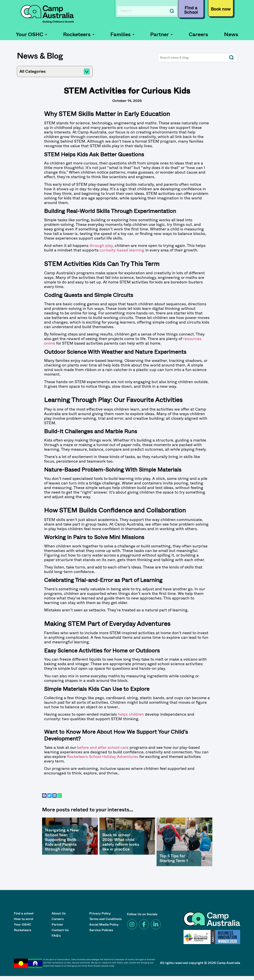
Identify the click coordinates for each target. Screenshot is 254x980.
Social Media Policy (104, 925)
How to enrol (24, 919)
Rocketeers (79, 35)
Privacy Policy (100, 914)
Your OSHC (31, 35)
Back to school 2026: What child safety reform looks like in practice (121, 842)
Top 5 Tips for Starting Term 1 (174, 858)
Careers (198, 35)
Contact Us (60, 930)
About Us (59, 914)
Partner (161, 35)
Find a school (24, 914)
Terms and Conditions (105, 919)
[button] (32, 35)
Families (122, 35)
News (231, 35)
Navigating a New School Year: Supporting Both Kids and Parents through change (62, 840)
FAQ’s (56, 936)
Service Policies (101, 930)
